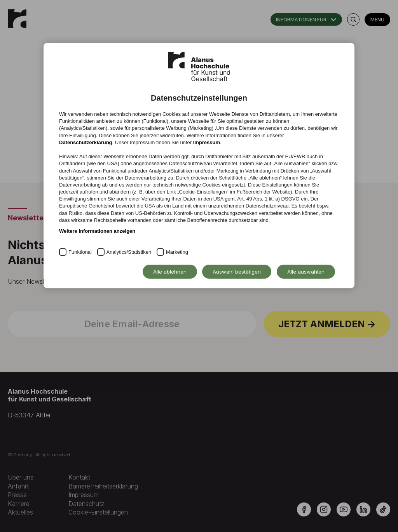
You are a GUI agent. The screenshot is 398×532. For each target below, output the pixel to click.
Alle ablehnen (170, 272)
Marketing (177, 252)
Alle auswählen (306, 272)
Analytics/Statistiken (129, 252)
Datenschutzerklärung (86, 142)
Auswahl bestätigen (237, 272)
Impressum (207, 142)
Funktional (80, 252)
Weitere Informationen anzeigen (97, 231)
